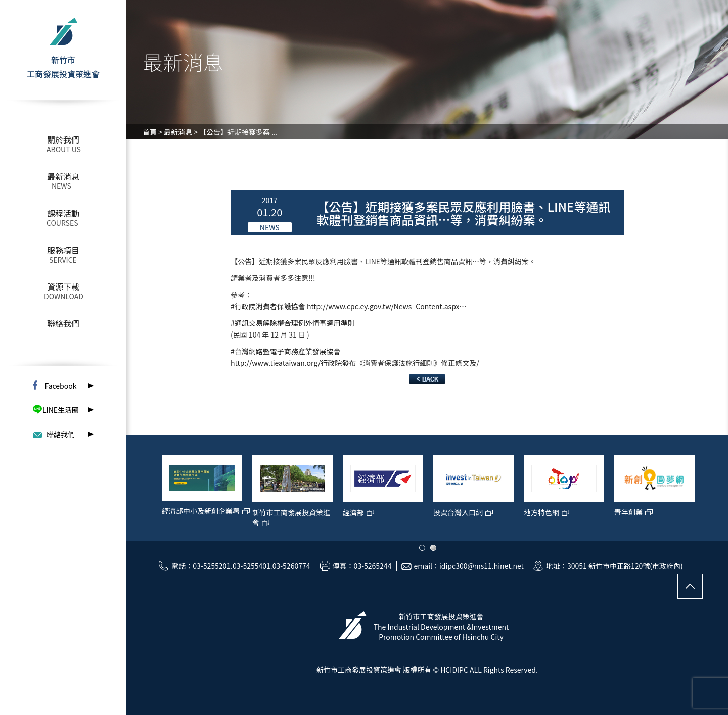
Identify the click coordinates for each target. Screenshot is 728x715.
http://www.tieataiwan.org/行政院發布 (293, 363)
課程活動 (63, 213)
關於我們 (63, 139)
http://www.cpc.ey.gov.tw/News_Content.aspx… (387, 306)
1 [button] (422, 548)
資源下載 (63, 287)
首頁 (150, 132)
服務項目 (63, 250)
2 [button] (433, 548)
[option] (188, 493)
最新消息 (63, 176)
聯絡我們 (63, 323)
